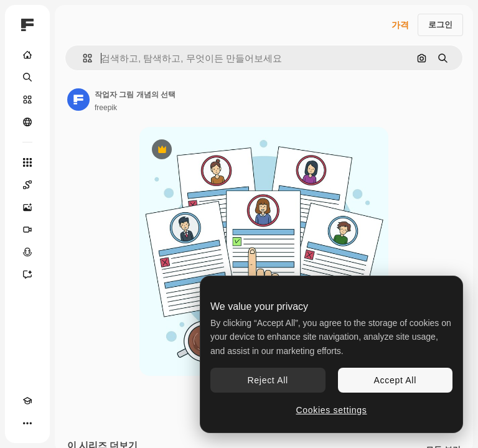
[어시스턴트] (27, 274)
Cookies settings (332, 410)
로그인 (440, 25)
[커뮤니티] (27, 122)
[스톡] (27, 100)
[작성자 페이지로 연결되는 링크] (78, 100)
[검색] (27, 77)
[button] (82, 58)
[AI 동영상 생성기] (27, 230)
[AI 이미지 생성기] (27, 207)
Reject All (268, 380)
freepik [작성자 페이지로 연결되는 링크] (106, 108)
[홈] (27, 55)
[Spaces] (27, 185)
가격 (400, 25)
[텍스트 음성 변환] (27, 252)
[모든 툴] (27, 162)
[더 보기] (27, 423)
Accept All (395, 380)
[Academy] (27, 401)
